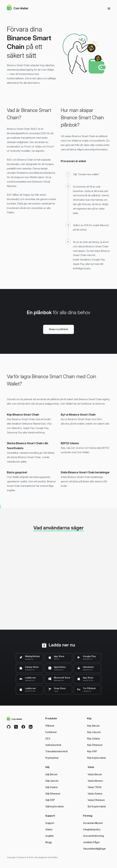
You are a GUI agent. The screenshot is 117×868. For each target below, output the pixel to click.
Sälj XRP (50, 800)
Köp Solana (93, 739)
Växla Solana (95, 794)
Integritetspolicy (92, 829)
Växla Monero (95, 781)
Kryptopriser (52, 758)
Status (49, 829)
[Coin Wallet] (18, 8)
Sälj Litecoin (52, 781)
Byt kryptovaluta (97, 806)
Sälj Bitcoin (51, 774)
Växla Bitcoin (95, 774)
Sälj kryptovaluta (54, 806)
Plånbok (50, 726)
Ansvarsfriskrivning (93, 836)
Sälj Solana (51, 787)
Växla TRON (94, 787)
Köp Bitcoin (93, 726)
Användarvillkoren (93, 823)
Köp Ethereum (95, 745)
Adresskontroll (53, 745)
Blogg (48, 842)
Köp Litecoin (94, 732)
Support (50, 823)
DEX (48, 739)
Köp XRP (92, 751)
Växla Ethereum (96, 800)
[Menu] (109, 8)
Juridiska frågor (91, 842)
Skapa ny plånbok (58, 329)
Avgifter (50, 836)
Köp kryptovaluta (96, 758)
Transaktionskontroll (56, 751)
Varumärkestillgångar (94, 849)
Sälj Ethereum (53, 794)
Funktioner (51, 732)
